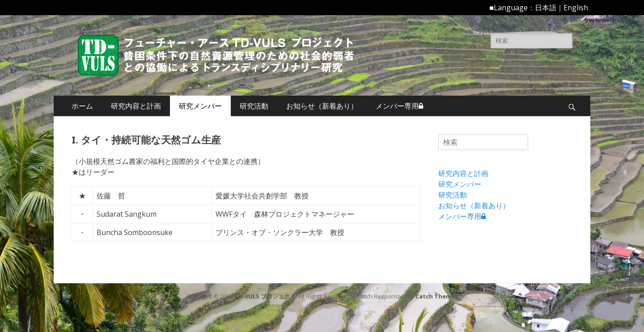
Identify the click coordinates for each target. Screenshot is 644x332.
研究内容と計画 (136, 106)
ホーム (82, 106)
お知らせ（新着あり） (322, 106)
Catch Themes (437, 296)
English (576, 8)
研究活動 (254, 106)
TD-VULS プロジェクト (265, 296)
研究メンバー (200, 106)
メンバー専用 (399, 106)
